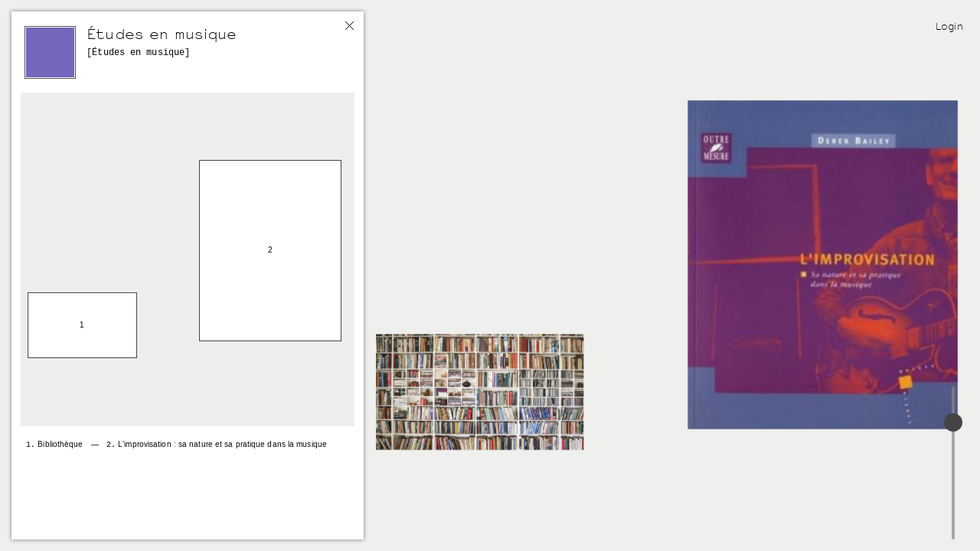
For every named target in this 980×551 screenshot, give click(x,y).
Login (949, 26)
